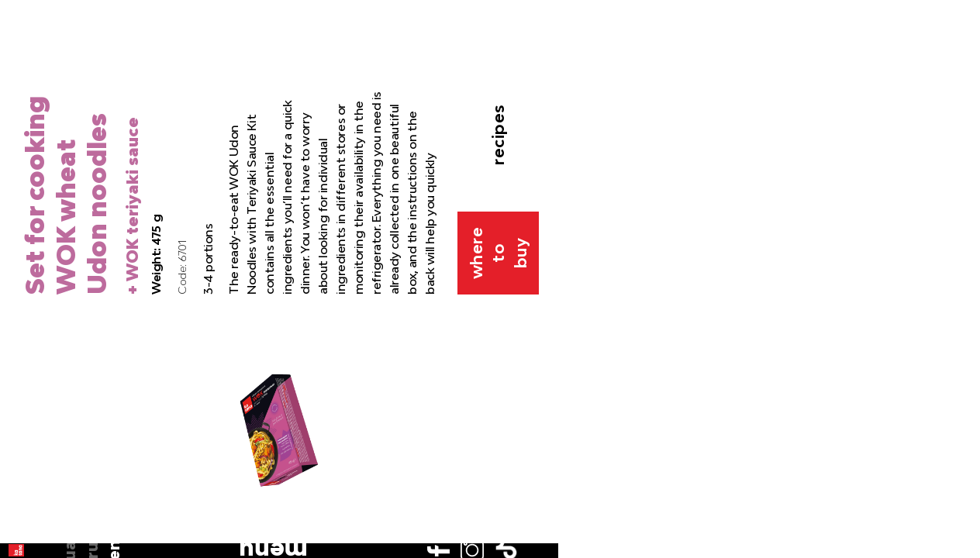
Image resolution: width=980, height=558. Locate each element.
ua (29, 105)
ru (29, 126)
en (29, 149)
